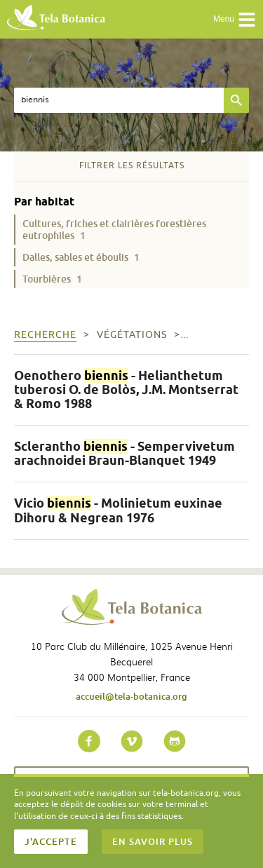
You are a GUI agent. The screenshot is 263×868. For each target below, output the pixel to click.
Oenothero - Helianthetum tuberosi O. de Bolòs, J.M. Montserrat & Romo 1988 (126, 389)
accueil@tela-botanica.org (131, 696)
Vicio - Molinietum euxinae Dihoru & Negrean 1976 (118, 510)
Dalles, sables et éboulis (81, 257)
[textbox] (119, 100)
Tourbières (52, 279)
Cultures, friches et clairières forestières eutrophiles (114, 229)
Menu (235, 20)
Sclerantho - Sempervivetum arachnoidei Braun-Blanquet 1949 (124, 453)
